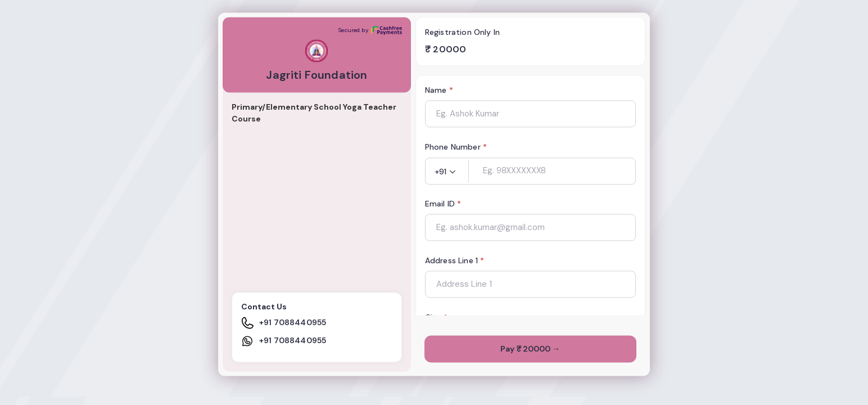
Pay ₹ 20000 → (530, 349)
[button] (447, 172)
